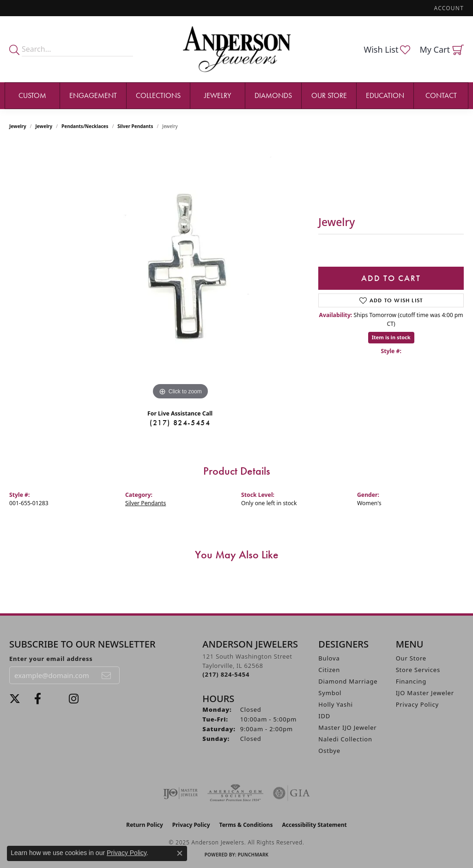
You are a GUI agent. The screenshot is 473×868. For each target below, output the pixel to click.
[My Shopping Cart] (442, 49)
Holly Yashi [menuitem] (336, 704)
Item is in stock (391, 337)
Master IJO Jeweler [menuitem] (347, 727)
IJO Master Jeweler (425, 693)
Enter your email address (51, 659)
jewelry (44, 126)
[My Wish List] (387, 49)
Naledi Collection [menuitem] (345, 739)
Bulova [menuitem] (329, 658)
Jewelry (218, 95)
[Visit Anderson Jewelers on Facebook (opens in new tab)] (38, 699)
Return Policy (145, 825)
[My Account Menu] (449, 8)
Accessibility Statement (314, 825)
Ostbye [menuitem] (329, 751)
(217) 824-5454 (180, 423)
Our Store (329, 95)
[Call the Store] (226, 674)
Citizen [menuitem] (329, 670)
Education (385, 95)
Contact (441, 95)
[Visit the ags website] (235, 793)
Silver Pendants (135, 126)
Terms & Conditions (246, 825)
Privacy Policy (417, 704)
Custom (32, 95)
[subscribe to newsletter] (107, 675)
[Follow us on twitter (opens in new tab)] (15, 699)
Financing (411, 681)
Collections (158, 95)
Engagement (93, 95)
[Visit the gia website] (291, 793)
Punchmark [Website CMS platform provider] (253, 855)
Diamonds (273, 95)
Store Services (418, 670)
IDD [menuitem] (324, 716)
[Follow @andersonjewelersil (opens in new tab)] (74, 699)
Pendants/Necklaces (85, 126)
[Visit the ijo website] (180, 793)
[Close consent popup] (180, 853)
